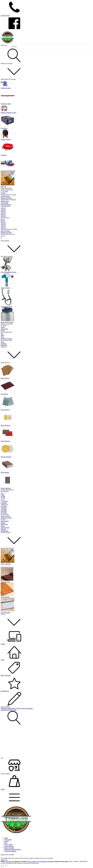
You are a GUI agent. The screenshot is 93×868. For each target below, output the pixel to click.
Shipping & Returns (7, 708)
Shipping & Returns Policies (13, 849)
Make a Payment (9, 848)
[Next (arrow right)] (3, 867)
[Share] (5, 865)
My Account (8, 840)
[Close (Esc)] (7, 865)
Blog (6, 843)
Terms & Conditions (27, 708)
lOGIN (3, 789)
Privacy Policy (17, 708)
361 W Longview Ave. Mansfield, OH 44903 (40, 861)
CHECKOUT (5, 710)
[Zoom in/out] (1, 865)
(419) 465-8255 (10, 861)
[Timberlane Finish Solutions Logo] (8, 44)
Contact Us (4, 860)
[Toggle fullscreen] (3, 865)
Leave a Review (9, 846)
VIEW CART (13, 710)
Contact (7, 841)
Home (6, 838)
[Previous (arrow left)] (1, 867)
